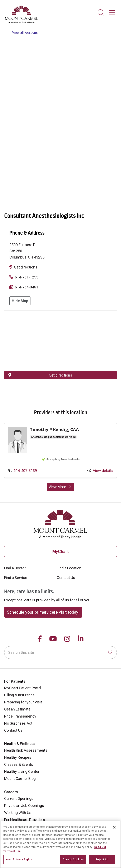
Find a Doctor (15, 568)
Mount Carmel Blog (20, 779)
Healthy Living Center (22, 771)
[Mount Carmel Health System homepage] (22, 23)
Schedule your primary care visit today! (43, 612)
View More (61, 488)
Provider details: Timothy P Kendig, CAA (60, 450)
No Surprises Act (18, 723)
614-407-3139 (23, 470)
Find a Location (69, 568)
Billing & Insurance (19, 695)
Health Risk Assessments (26, 750)
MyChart (60, 552)
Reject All (102, 859)
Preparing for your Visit (23, 702)
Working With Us (18, 813)
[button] (113, 11)
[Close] (114, 827)
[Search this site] (60, 653)
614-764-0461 (26, 287)
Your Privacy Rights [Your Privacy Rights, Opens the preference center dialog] (19, 859)
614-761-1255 (26, 277)
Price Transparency (20, 716)
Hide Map (20, 301)
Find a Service (16, 578)
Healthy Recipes (18, 757)
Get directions (26, 267)
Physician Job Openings (24, 806)
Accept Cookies (73, 859)
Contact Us (66, 578)
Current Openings (19, 798)
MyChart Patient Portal (23, 688)
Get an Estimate (17, 709)
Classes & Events (19, 764)
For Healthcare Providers (25, 820)
